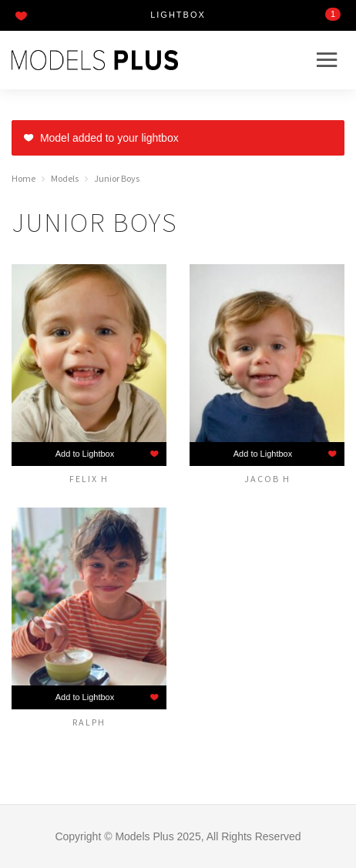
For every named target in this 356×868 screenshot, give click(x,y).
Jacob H (267, 478)
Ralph (89, 722)
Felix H (89, 478)
